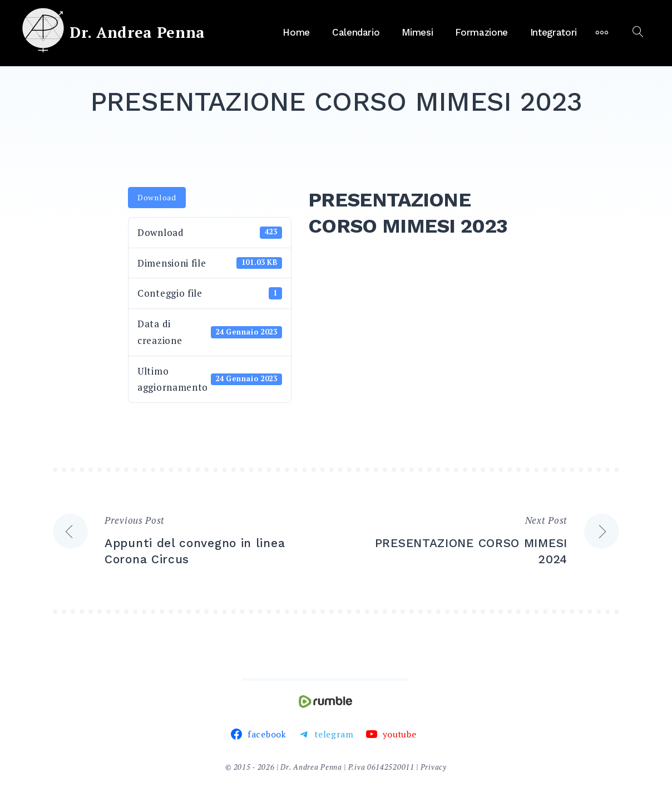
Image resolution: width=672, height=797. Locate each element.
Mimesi (417, 32)
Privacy (434, 767)
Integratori (554, 32)
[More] (602, 32)
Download (157, 197)
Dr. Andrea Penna (137, 32)
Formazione (481, 32)
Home (296, 32)
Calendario (356, 32)
